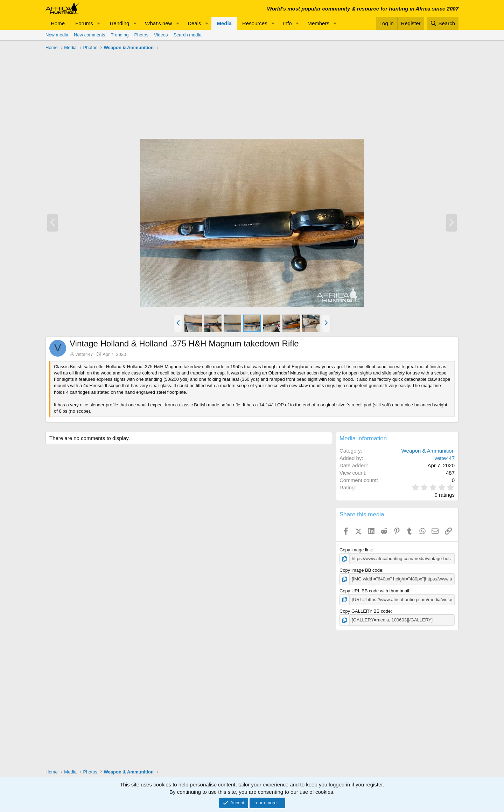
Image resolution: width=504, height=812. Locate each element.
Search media (187, 35)
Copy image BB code (361, 570)
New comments (90, 35)
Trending (119, 23)
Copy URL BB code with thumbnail (374, 591)
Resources (255, 23)
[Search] (443, 23)
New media (57, 35)
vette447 (84, 354)
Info (288, 23)
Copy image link (356, 550)
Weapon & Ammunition (428, 451)
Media (224, 23)
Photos (141, 35)
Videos (161, 35)
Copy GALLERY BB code (365, 611)
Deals (194, 23)
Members (318, 23)
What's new (158, 23)
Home (58, 23)
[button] (99, 23)
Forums (84, 23)
